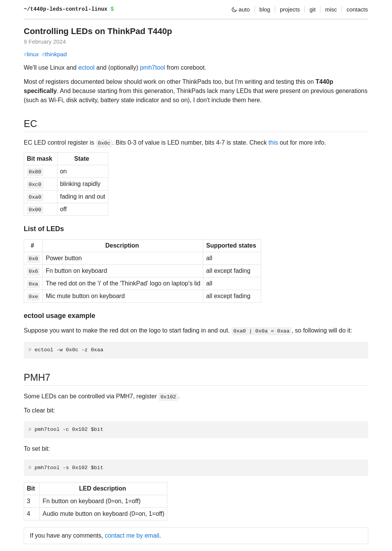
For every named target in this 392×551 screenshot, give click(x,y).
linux (31, 54)
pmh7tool (152, 68)
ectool (86, 68)
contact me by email (132, 536)
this (273, 143)
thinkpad (54, 54)
